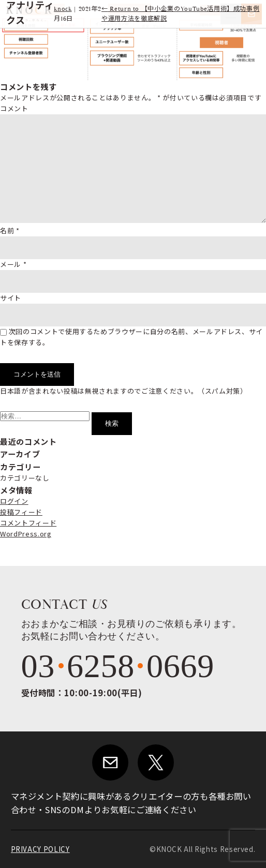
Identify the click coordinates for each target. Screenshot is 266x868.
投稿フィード (21, 512)
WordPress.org (26, 534)
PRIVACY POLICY (40, 849)
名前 (10, 230)
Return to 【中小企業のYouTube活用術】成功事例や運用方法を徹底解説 (180, 14)
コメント (14, 108)
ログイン (14, 501)
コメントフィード (28, 523)
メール (13, 264)
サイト (11, 298)
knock (63, 9)
